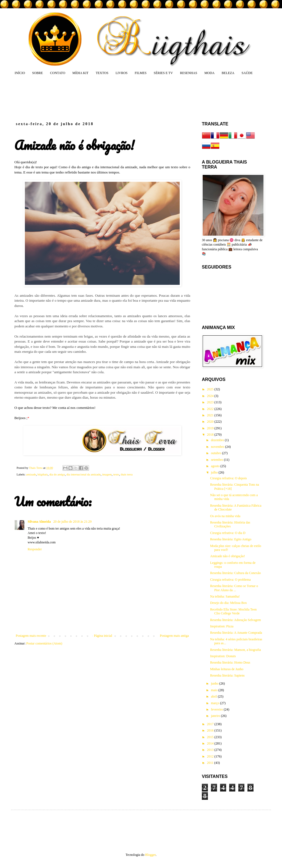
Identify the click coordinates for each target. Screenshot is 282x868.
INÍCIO (20, 73)
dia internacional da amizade (83, 474)
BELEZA (228, 73)
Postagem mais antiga (174, 636)
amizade (31, 474)
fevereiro (217, 709)
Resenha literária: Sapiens (227, 675)
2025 (211, 389)
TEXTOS (102, 73)
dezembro (218, 440)
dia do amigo (57, 474)
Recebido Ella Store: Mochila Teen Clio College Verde (233, 611)
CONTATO (58, 73)
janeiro (216, 716)
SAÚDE (247, 73)
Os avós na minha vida (225, 516)
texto (116, 474)
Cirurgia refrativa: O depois (229, 478)
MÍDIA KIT (80, 73)
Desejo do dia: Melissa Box (229, 603)
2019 (211, 428)
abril (214, 696)
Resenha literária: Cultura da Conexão (235, 573)
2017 (211, 724)
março (216, 703)
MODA (209, 73)
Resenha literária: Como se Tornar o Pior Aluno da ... (234, 588)
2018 (211, 435)
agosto (216, 466)
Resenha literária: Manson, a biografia (236, 650)
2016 (211, 730)
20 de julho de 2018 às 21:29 (73, 522)
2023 (211, 402)
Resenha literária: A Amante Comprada (236, 633)
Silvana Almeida (40, 522)
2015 (211, 737)
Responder (35, 549)
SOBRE (37, 73)
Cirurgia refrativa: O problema (230, 580)
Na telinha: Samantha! (225, 596)
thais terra (127, 474)
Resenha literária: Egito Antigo (231, 539)
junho (215, 683)
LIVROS (122, 73)
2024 (211, 396)
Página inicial (103, 636)
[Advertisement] (120, 98)
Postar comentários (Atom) (44, 643)
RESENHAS (189, 73)
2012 (211, 756)
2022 (211, 409)
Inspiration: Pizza (222, 626)
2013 (211, 750)
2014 (211, 743)
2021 (211, 415)
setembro (217, 460)
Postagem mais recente (31, 636)
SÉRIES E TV (163, 73)
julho (215, 472)
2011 (211, 763)
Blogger (150, 855)
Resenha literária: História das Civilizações (230, 524)
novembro (218, 447)
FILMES (141, 73)
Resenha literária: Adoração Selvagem (236, 620)
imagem (107, 474)
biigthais (43, 474)
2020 (211, 422)
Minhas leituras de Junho (227, 669)
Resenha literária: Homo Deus (230, 662)
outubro (216, 453)
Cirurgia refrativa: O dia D (228, 533)
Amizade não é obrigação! (228, 556)
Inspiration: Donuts (223, 656)
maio (215, 690)
